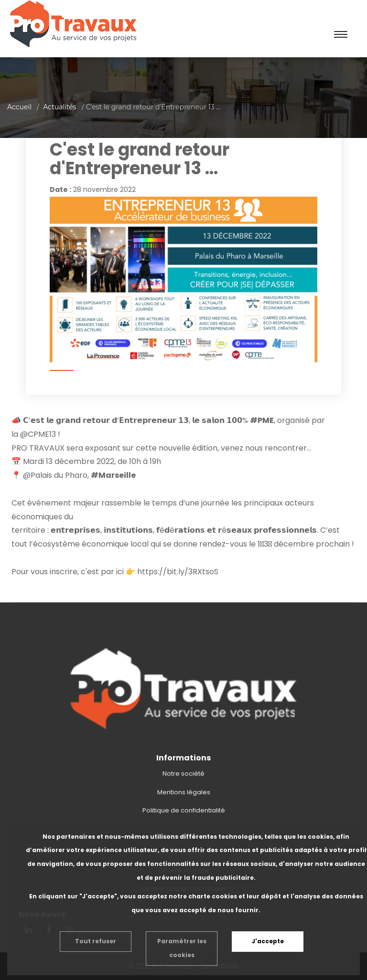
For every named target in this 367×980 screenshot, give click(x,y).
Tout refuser (96, 941)
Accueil (19, 107)
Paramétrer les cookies (182, 948)
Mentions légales (184, 792)
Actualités (59, 107)
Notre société (183, 774)
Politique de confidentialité (184, 810)
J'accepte (268, 941)
